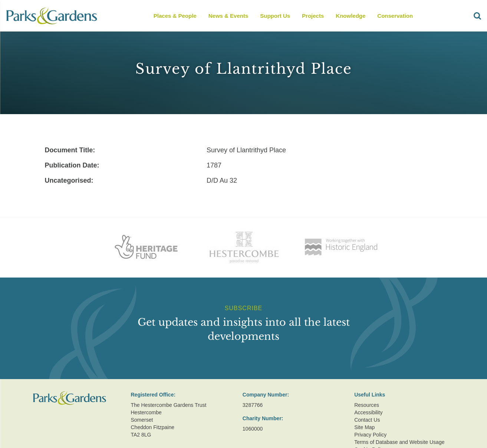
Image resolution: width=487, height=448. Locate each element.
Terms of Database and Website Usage (399, 442)
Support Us (275, 16)
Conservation (395, 16)
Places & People (175, 16)
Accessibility (368, 412)
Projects (313, 16)
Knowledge (351, 16)
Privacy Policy (370, 435)
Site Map (364, 427)
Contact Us (367, 420)
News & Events (228, 16)
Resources (367, 405)
